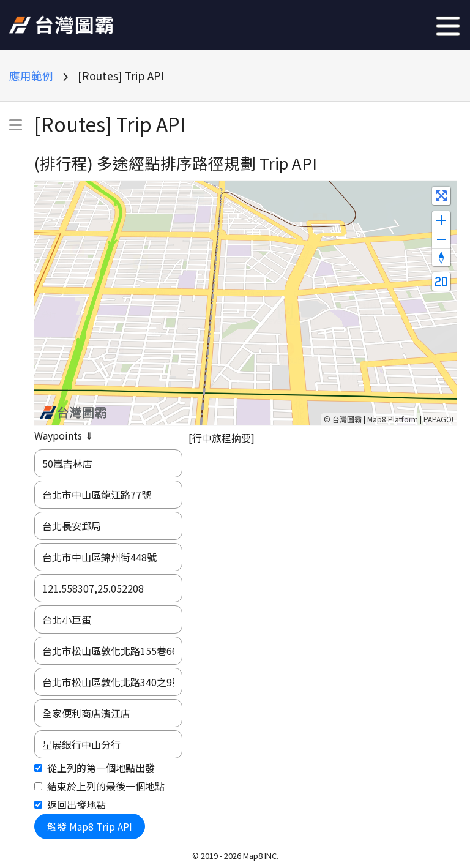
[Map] (245, 303)
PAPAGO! (438, 419)
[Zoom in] (441, 220)
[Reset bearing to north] (441, 257)
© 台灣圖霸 (343, 419)
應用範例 (31, 76)
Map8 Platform (393, 419)
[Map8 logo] (73, 413)
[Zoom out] (441, 239)
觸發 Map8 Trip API (90, 826)
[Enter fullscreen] (441, 196)
